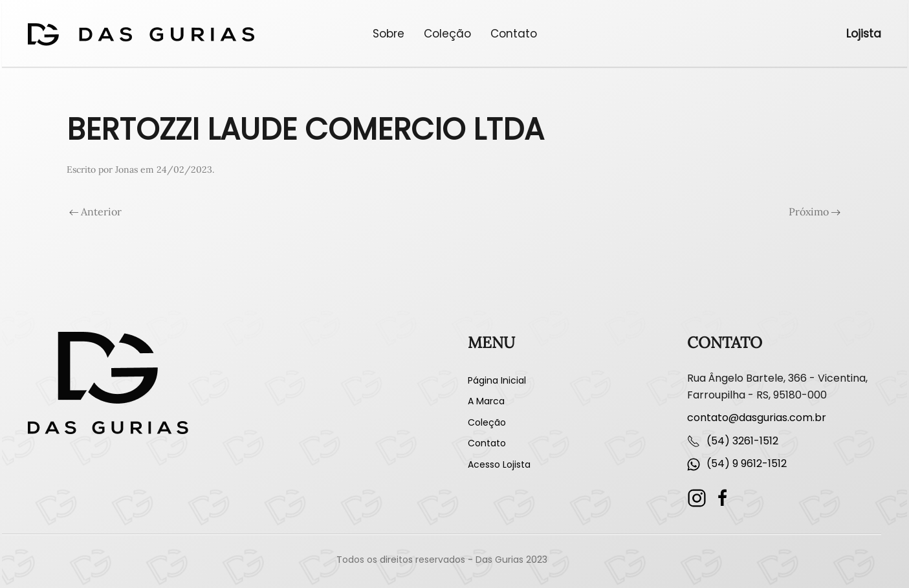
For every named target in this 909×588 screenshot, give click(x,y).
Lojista (864, 34)
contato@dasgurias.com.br (757, 418)
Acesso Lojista (499, 464)
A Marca (486, 401)
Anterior (95, 212)
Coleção (447, 34)
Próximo (815, 212)
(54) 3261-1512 (742, 441)
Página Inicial (497, 380)
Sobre (389, 34)
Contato (514, 34)
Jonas (126, 169)
